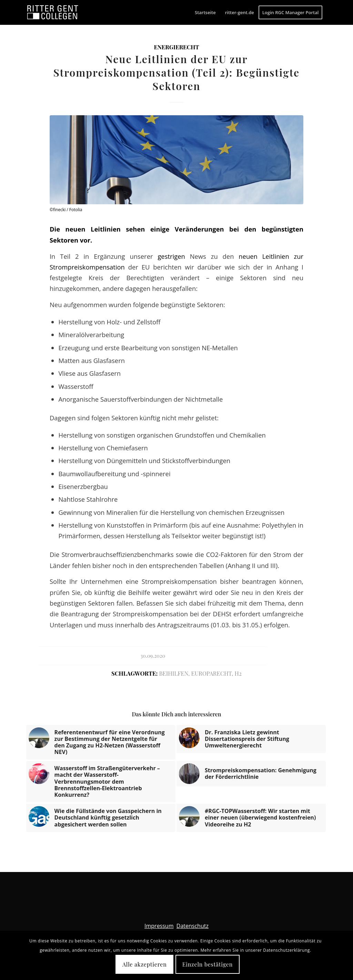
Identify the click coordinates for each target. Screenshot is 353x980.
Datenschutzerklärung (286, 950)
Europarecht (211, 673)
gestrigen (174, 256)
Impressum (159, 926)
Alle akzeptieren (145, 964)
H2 (238, 673)
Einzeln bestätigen (208, 964)
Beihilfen (174, 673)
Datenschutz (193, 926)
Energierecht (176, 47)
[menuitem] (205, 12)
